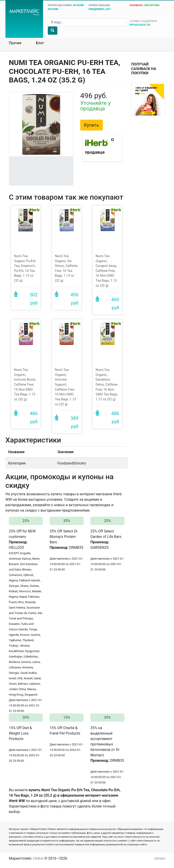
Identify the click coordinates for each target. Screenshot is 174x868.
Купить (92, 125)
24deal (38, 858)
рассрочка (152, 5)
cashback (136, 5)
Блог (40, 43)
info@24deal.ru (140, 25)
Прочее (15, 43)
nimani (160, 858)
